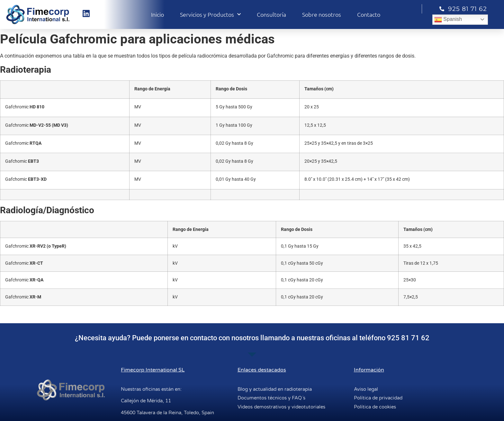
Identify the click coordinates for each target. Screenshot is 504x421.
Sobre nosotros (322, 14)
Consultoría (271, 14)
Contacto (369, 14)
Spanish (448, 20)
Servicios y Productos (210, 15)
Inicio (157, 14)
